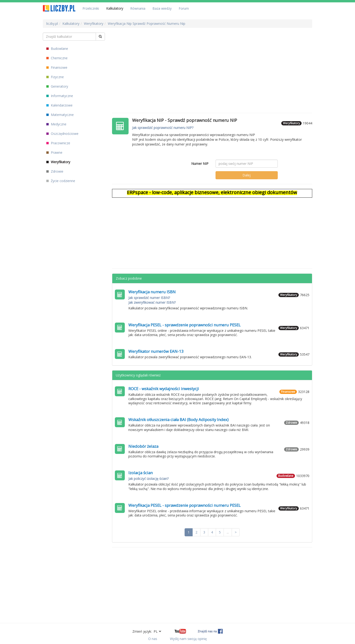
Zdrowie (55, 171)
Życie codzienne (61, 181)
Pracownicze (58, 143)
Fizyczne (55, 77)
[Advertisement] (212, 66)
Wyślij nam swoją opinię (188, 639)
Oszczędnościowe (62, 134)
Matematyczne (60, 115)
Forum (184, 8)
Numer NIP (200, 164)
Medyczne (56, 124)
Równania (138, 8)
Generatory (57, 86)
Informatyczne (60, 96)
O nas (153, 639)
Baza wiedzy (162, 8)
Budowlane (57, 49)
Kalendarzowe (59, 105)
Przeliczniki (91, 8)
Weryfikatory (58, 162)
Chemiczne (57, 58)
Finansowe (57, 67)
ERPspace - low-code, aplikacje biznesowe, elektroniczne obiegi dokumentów (212, 192)
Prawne (54, 152)
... (228, 532)
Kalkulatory (115, 8)
